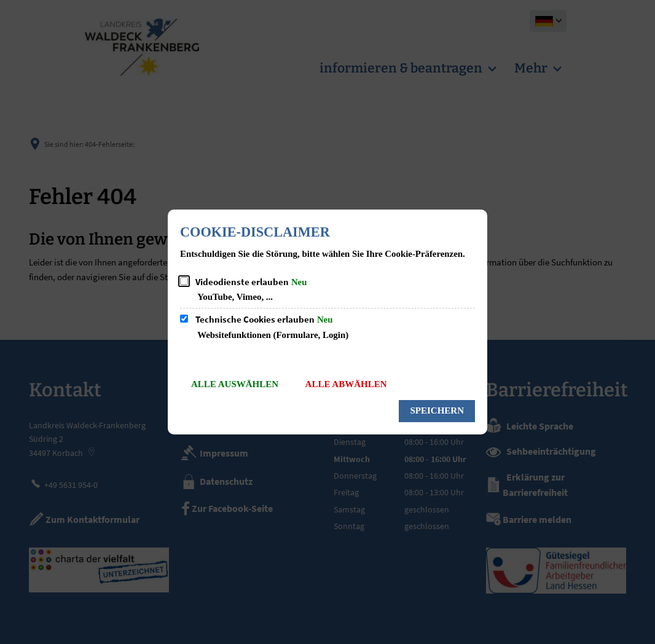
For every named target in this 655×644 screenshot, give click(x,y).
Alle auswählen (235, 384)
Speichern (437, 410)
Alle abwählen (346, 384)
